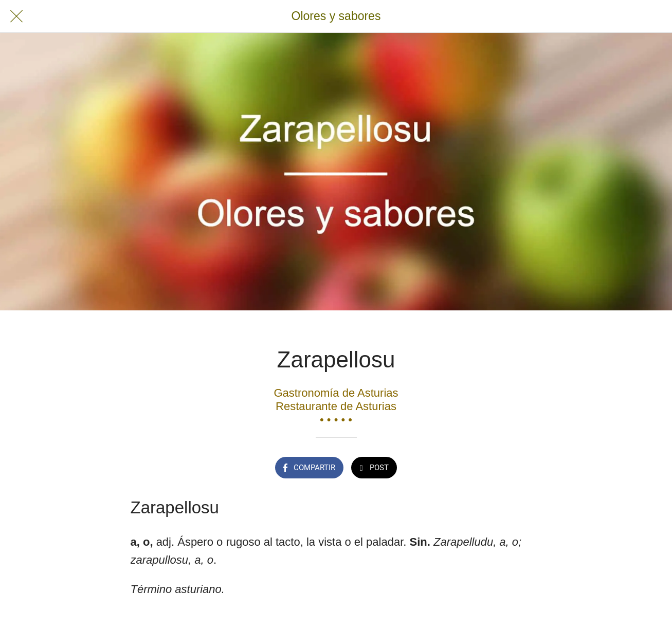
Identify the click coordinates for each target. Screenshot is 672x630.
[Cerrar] (16, 16)
